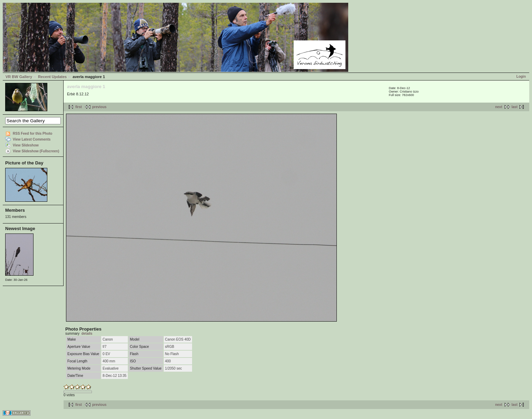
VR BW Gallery (19, 77)
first (79, 107)
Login (521, 77)
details (87, 334)
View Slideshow (26, 145)
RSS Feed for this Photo (32, 134)
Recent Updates (52, 77)
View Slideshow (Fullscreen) (36, 151)
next (499, 107)
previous (99, 107)
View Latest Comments (32, 139)
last (515, 107)
